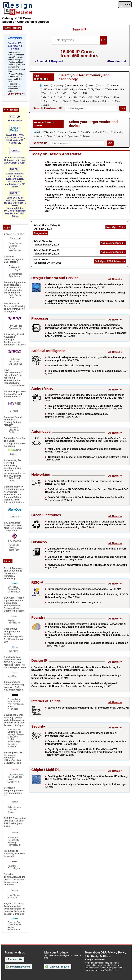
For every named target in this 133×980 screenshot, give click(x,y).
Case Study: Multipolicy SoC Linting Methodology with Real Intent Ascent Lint (14, 635)
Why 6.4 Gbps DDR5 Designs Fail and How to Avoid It (15, 394)
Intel (58, 89)
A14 (44, 97)
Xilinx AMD (50, 132)
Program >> (41, 233)
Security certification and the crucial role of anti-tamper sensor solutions (15, 879)
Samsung (58, 85)
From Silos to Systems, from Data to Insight (14, 853)
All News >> (115, 279)
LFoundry (70, 89)
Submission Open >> (113, 243)
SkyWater (96, 89)
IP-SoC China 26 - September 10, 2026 (46, 243)
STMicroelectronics (115, 89)
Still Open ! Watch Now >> (110, 261)
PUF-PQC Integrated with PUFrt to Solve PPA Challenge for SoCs (15, 822)
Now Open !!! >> (116, 227)
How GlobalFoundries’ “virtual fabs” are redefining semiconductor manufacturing (13, 376)
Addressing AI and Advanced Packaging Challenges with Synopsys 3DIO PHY (15, 339)
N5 (83, 97)
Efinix (50, 136)
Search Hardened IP (47, 108)
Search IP (79, 29)
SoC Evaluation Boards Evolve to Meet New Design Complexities (13, 527)
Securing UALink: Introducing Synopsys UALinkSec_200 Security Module (13, 758)
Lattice (60, 136)
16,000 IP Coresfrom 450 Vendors (79, 54)
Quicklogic (73, 136)
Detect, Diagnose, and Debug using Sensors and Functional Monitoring (13, 573)
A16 (53, 97)
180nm (46, 105)
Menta (63, 132)
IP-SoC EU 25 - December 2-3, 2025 (47, 261)
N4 (76, 97)
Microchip (119, 132)
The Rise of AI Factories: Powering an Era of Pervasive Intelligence (15, 307)
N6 (90, 97)
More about (106, 953)
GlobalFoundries (76, 85)
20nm (56, 101)
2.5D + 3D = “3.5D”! (14, 234)
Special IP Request (50, 61)
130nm (117, 101)
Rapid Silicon (103, 132)
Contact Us (14, 959)
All (38, 132)
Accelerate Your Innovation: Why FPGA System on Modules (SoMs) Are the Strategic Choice (15, 662)
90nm (106, 101)
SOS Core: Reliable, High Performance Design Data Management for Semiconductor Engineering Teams (15, 604)
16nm (45, 101)
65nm (96, 101)
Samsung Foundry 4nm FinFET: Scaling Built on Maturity (14, 421)
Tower (45, 93)
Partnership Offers (18, 967)
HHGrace (47, 89)
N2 (61, 97)
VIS (64, 93)
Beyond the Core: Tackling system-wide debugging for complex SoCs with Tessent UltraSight (14, 720)
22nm (66, 101)
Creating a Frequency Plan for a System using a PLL (14, 792)
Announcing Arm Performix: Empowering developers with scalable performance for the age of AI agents (15, 468)
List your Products (57, 967)
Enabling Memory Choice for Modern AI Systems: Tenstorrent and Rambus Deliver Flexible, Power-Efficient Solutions (14, 495)
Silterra (83, 89)
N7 (98, 97)
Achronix (87, 136)
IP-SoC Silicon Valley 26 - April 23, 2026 (47, 227)
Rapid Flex (86, 132)
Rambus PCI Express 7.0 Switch (15, 46)
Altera (73, 132)
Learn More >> (16, 94)
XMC (84, 93)
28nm (76, 101)
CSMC (102, 85)
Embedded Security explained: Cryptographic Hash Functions (15, 442)
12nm (117, 97)
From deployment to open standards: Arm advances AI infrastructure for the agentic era (15, 287)
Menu (125, 5)
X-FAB (74, 93)
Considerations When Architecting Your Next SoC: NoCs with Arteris (14, 686)
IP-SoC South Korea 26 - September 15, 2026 (46, 252)
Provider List (117, 61)
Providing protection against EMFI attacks (14, 259)
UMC (56, 93)
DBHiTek (114, 85)
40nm (86, 101)
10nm (107, 97)
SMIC (91, 85)
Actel (40, 136)
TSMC (46, 85)
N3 (68, 97)
